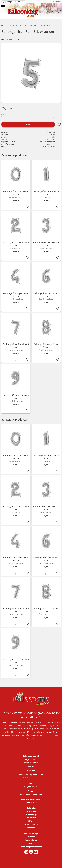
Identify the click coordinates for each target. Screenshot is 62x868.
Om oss (31, 843)
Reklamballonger (31, 834)
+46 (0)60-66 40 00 (31, 787)
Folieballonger (31, 815)
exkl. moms (57, 2)
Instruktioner (31, 840)
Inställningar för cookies (31, 847)
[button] (4, 7)
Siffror (31, 821)
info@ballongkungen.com (31, 795)
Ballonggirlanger (31, 824)
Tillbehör (31, 828)
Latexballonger (31, 811)
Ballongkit (31, 808)
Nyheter (31, 837)
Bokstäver (31, 818)
